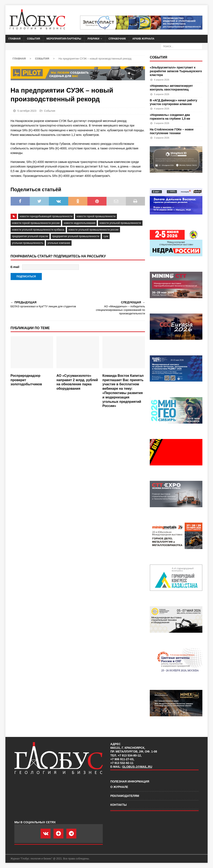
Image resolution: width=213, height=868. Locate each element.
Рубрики (93, 39)
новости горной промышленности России (36, 223)
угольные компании (59, 243)
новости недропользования (79, 223)
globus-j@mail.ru (137, 767)
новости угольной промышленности (120, 223)
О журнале (119, 787)
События (34, 39)
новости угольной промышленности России (93, 230)
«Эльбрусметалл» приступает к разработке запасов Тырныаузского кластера (176, 71)
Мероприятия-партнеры (64, 39)
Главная (15, 39)
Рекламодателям (125, 796)
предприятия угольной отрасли (30, 236)
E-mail (15, 267)
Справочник (117, 39)
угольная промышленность (28, 243)
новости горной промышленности (96, 216)
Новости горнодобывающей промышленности (46, 216)
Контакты (118, 805)
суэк (106, 236)
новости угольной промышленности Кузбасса (38, 230)
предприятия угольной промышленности (76, 236)
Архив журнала (143, 39)
